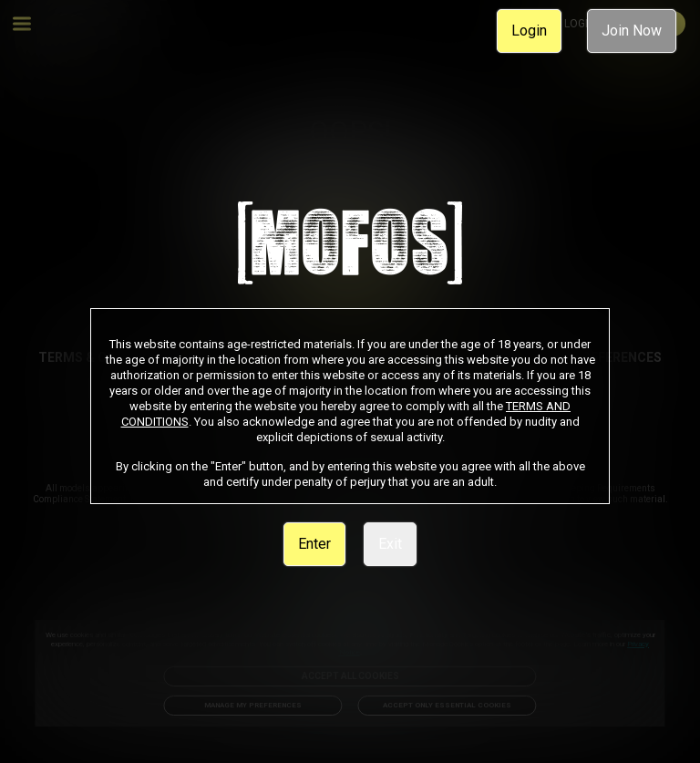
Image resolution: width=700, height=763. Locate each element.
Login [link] (529, 31)
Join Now (632, 31)
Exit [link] (390, 544)
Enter (314, 544)
